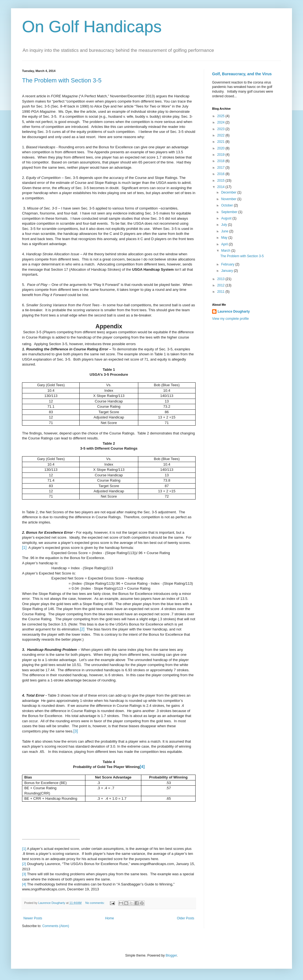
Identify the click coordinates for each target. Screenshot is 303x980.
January (228, 271)
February (228, 264)
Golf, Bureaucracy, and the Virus (242, 74)
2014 (221, 187)
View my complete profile (230, 319)
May (225, 238)
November (229, 199)
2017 (221, 168)
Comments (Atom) (56, 926)
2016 (221, 174)
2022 (221, 135)
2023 (221, 129)
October (228, 205)
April (225, 244)
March (226, 251)
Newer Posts (33, 918)
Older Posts (186, 918)
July (225, 225)
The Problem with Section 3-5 (62, 80)
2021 (221, 142)
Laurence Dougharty (234, 312)
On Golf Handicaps (92, 27)
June (225, 231)
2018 (221, 161)
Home (110, 918)
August (227, 218)
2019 (221, 155)
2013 (221, 279)
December (229, 192)
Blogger (171, 955)
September (230, 212)
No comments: (95, 903)
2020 (221, 148)
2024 (221, 122)
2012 (221, 285)
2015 (221, 181)
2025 (221, 116)
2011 (221, 292)
